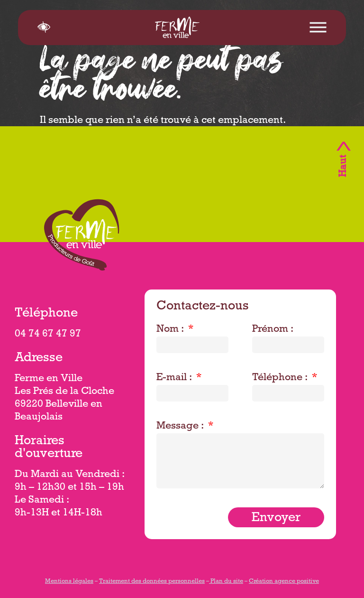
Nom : (171, 330)
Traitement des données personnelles (152, 582)
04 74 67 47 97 (48, 335)
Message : (181, 427)
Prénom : (273, 330)
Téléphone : (281, 378)
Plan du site (226, 582)
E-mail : (175, 378)
